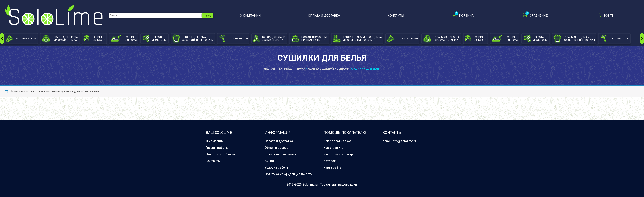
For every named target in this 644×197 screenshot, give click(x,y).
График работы (217, 148)
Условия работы (277, 167)
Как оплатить (334, 148)
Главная (269, 69)
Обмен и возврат (277, 148)
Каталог (330, 161)
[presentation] (2, 39)
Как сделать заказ (338, 141)
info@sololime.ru (404, 141)
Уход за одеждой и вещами (328, 69)
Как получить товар (338, 154)
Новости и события (220, 154)
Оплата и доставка (324, 16)
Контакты (396, 16)
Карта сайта (332, 167)
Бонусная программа (280, 154)
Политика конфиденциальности (289, 174)
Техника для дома (291, 69)
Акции (269, 161)
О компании (250, 16)
